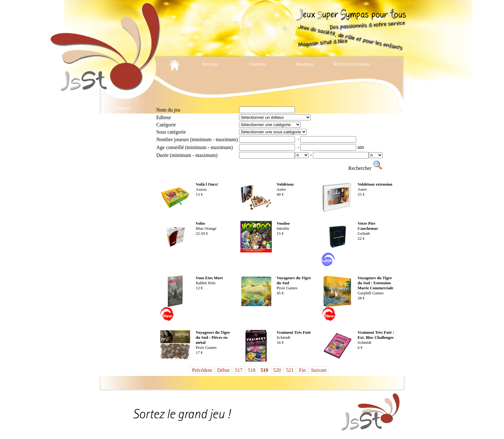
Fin (302, 370)
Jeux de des (123, 230)
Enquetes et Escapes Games (123, 163)
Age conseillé (195, 147)
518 (252, 370)
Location (123, 318)
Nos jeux (210, 64)
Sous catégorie (171, 132)
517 (239, 370)
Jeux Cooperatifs (122, 185)
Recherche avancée (352, 64)
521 (290, 370)
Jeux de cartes (123, 208)
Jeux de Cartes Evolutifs (122, 219)
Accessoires (123, 130)
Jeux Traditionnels (123, 296)
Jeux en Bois (123, 274)
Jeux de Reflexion (123, 252)
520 (277, 370)
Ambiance (123, 141)
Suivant (319, 370)
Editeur (164, 117)
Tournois (258, 64)
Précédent (202, 370)
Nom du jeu (168, 110)
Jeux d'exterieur (122, 196)
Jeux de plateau (122, 241)
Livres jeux (123, 307)
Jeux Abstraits (123, 174)
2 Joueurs (123, 119)
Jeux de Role (122, 263)
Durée (187, 155)
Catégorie (166, 125)
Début (223, 370)
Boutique (305, 64)
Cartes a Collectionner (123, 152)
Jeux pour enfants (123, 285)
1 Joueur (123, 108)
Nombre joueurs (197, 139)
